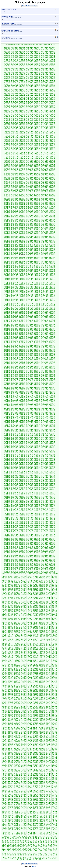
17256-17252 (30, 302)
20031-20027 (15, 198)
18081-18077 (52, 271)
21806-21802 (30, 131)
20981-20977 (7, 163)
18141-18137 (15, 269)
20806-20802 (7, 169)
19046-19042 (22, 235)
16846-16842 (15, 318)
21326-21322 (15, 150)
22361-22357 (37, 110)
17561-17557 (45, 290)
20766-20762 (15, 171)
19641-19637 (22, 213)
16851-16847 (7, 318)
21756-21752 (52, 133)
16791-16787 (45, 319)
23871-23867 (30, 54)
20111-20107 (52, 194)
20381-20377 (15, 185)
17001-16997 (45, 311)
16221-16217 (7, 341)
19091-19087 (7, 234)
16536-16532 (7, 330)
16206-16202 (30, 341)
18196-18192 (37, 267)
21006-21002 (22, 162)
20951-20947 (52, 163)
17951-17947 (37, 276)
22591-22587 (7, 102)
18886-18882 (52, 240)
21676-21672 (15, 137)
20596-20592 (7, 177)
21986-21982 (22, 125)
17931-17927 (15, 277)
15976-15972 (7, 351)
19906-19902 (45, 202)
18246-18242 (15, 265)
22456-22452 (52, 106)
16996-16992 (52, 311)
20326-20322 (45, 187)
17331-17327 (22, 299)
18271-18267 (30, 264)
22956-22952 (37, 88)
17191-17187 (22, 305)
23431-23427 (7, 71)
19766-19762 (45, 208)
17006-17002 (37, 311)
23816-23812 (7, 57)
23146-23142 (15, 81)
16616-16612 (45, 326)
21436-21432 (7, 146)
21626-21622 (37, 138)
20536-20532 (45, 179)
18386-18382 (15, 260)
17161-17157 (15, 306)
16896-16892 (45, 315)
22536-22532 (37, 104)
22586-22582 (15, 102)
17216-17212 (37, 303)
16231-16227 (45, 340)
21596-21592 (30, 139)
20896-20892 (30, 165)
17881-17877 (37, 278)
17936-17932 (7, 277)
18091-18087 (37, 271)
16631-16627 (22, 326)
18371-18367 (37, 260)
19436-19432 (15, 221)
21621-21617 (45, 138)
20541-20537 (37, 179)
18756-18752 (37, 246)
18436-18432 (45, 257)
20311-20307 (15, 188)
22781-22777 (37, 95)
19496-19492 (30, 218)
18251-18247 (7, 265)
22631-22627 (52, 100)
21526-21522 (30, 142)
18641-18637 (52, 250)
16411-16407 (37, 334)
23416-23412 (30, 71)
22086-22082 (30, 121)
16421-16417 (22, 334)
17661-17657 (52, 286)
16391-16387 (15, 335)
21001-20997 (30, 162)
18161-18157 (37, 268)
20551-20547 (22, 179)
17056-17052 (15, 310)
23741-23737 (15, 59)
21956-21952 (15, 126)
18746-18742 (52, 246)
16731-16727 (30, 322)
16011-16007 (7, 349)
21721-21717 (52, 134)
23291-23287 (7, 76)
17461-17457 (37, 294)
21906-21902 (37, 127)
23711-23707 (7, 60)
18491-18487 (15, 256)
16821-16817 (52, 318)
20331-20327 (37, 187)
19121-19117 (15, 232)
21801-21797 (37, 131)
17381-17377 (52, 297)
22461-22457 (45, 106)
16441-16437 (45, 332)
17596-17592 (45, 289)
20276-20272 (15, 189)
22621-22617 (15, 101)
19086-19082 (15, 234)
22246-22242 (52, 114)
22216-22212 (45, 116)
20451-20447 (15, 183)
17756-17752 (15, 284)
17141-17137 (45, 306)
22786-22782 (30, 95)
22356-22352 (45, 110)
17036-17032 (45, 310)
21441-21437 (52, 144)
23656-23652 (37, 62)
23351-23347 (22, 74)
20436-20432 (37, 183)
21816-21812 (15, 131)
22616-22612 (22, 101)
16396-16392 (7, 335)
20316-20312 (7, 188)
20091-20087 (30, 196)
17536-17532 (30, 292)
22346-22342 (7, 112)
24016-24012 (22, 49)
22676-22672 (37, 99)
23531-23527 (15, 67)
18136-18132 (22, 269)
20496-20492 (52, 180)
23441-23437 (45, 70)
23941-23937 (30, 51)
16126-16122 (45, 344)
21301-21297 (52, 150)
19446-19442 (52, 219)
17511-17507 (15, 293)
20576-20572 (37, 177)
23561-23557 (22, 66)
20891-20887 (37, 165)
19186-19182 (22, 230)
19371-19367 (7, 223)
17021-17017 (15, 311)
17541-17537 (22, 292)
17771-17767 (45, 282)
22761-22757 (15, 96)
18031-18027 (22, 273)
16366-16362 (52, 335)
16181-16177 (15, 343)
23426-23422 (15, 71)
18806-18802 (15, 244)
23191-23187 (52, 79)
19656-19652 (52, 211)
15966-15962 (22, 351)
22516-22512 (15, 105)
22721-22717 (22, 97)
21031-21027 (37, 160)
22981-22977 (52, 87)
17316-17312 (45, 299)
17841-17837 (45, 280)
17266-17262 (15, 302)
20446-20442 (22, 183)
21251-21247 (22, 152)
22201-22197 (15, 117)
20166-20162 (22, 193)
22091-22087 (22, 121)
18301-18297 (37, 263)
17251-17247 (37, 302)
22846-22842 (45, 92)
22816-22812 (37, 93)
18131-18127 (30, 269)
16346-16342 (30, 336)
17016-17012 (22, 311)
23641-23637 (7, 63)
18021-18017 (37, 273)
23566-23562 (15, 66)
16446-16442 (37, 332)
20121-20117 (37, 194)
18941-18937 (22, 239)
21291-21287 (15, 151)
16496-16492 (15, 331)
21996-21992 (7, 125)
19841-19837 (37, 205)
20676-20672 (45, 173)
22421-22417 (52, 108)
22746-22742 (37, 96)
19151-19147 (22, 231)
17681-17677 (22, 286)
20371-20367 (30, 185)
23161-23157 (45, 80)
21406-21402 (52, 146)
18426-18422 (7, 259)
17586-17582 (7, 290)
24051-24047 (22, 47)
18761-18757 (30, 246)
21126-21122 (52, 156)
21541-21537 (7, 142)
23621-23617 (37, 63)
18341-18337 (30, 261)
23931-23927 (45, 51)
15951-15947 (45, 351)
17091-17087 (15, 309)
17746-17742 (30, 284)
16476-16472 (45, 331)
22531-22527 (45, 104)
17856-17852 (22, 280)
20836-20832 (15, 168)
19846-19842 (30, 205)
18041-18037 (7, 273)
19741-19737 (30, 209)
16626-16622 (30, 326)
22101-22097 (7, 121)
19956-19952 (22, 201)
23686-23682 (45, 60)
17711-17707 (30, 285)
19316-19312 (37, 225)
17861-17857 (15, 280)
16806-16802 (22, 319)
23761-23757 (37, 58)
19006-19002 (30, 236)
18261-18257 (45, 264)
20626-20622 (15, 176)
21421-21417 (30, 146)
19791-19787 (7, 208)
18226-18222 (45, 265)
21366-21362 (7, 148)
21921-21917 (15, 127)
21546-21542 (52, 141)
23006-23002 (15, 87)
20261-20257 (37, 189)
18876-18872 (15, 242)
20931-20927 (30, 164)
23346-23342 (30, 74)
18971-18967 (30, 238)
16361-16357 (7, 336)
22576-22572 (30, 102)
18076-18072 (7, 272)
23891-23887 (52, 53)
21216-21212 (22, 154)
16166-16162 (37, 343)
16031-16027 (30, 348)
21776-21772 (22, 133)
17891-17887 (22, 278)
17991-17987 (30, 274)
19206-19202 (45, 229)
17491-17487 (45, 293)
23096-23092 (37, 83)
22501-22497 (37, 105)
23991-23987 (7, 50)
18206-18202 (22, 267)
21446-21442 (45, 144)
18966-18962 (37, 238)
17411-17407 (7, 297)
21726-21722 (45, 134)
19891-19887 (15, 204)
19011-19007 (22, 236)
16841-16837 (22, 318)
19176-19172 (37, 230)
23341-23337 (37, 74)
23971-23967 (37, 50)
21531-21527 (22, 142)
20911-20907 (7, 165)
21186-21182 (15, 155)
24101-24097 (51, 45)
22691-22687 (15, 99)
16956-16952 (7, 314)
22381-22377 (7, 110)
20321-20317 (52, 187)
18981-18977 (15, 238)
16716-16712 (52, 322)
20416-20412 (15, 184)
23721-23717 (45, 59)
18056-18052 (37, 272)
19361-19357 (22, 223)
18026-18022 (30, 273)
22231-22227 (22, 116)
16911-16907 (22, 315)
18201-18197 (30, 267)
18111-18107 (7, 271)
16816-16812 (7, 319)
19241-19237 (45, 227)
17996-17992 (22, 274)
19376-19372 (52, 222)
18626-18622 (22, 251)
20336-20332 (30, 187)
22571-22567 (37, 102)
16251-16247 (15, 340)
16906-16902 (30, 315)
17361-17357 (30, 298)
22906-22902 (7, 91)
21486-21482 (37, 143)
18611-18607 (45, 251)
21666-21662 (30, 137)
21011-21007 (15, 162)
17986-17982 (37, 274)
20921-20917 (45, 164)
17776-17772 (37, 282)
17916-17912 (37, 277)
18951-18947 (7, 239)
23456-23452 (22, 70)
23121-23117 (52, 81)
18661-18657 (22, 250)
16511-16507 (45, 330)
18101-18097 (22, 271)
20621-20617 (22, 176)
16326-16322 (7, 337)
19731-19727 (45, 209)
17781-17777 (30, 282)
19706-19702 (30, 210)
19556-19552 (45, 215)
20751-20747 (37, 171)
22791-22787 (22, 95)
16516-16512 (37, 330)
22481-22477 (15, 106)
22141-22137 (52, 118)
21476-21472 (52, 143)
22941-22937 (7, 89)
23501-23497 (7, 68)
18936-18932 (30, 239)
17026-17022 (7, 311)
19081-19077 (22, 234)
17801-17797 (52, 281)
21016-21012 (7, 162)
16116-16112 (7, 345)
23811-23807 (15, 57)
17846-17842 (37, 280)
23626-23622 (30, 63)
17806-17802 (45, 281)
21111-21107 (22, 158)
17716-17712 (22, 285)
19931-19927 (7, 202)
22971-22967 (15, 88)
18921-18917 (52, 239)
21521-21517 (37, 142)
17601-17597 (37, 289)
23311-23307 (30, 75)
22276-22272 (7, 114)
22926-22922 (30, 89)
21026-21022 (45, 160)
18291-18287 (52, 263)
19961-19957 (15, 201)
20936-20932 (22, 164)
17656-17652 (7, 288)
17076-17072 (37, 309)
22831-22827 (15, 93)
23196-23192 (45, 79)
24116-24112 (28, 45)
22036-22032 (52, 122)
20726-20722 (22, 172)
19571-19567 (22, 215)
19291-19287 (22, 226)
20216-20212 (52, 190)
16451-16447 (30, 332)
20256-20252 (45, 189)
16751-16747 (52, 320)
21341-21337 (45, 148)
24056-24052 (15, 47)
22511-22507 (22, 105)
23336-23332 (45, 74)
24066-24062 (52, 46)
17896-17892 (15, 278)
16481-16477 (37, 331)
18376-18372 (30, 260)
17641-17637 (30, 288)
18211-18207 (15, 267)
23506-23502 (52, 67)
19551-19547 (52, 215)
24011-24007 (30, 49)
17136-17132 (52, 306)
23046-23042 (7, 85)
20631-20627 (7, 176)
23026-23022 (37, 85)
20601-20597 (52, 176)
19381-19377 (45, 222)
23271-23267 (37, 76)
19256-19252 (22, 227)
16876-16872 (22, 316)
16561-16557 (22, 328)
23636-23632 (15, 63)
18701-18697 (15, 248)
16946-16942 (22, 314)
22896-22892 (22, 91)
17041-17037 (37, 310)
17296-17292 (22, 301)
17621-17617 (7, 289)
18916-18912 (7, 240)
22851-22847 (37, 92)
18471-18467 (45, 256)
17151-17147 (30, 306)
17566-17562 (37, 290)
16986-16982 (15, 313)
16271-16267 (37, 339)
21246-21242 (30, 152)
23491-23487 (22, 68)
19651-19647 (7, 213)
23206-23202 (30, 79)
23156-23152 (52, 80)
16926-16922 (52, 314)
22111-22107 (45, 120)
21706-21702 (22, 135)
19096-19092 (52, 232)
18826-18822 (37, 243)
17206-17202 (52, 303)
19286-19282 (30, 226)
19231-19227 (7, 229)
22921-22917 (37, 89)
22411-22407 (15, 109)
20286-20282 (52, 188)
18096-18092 (30, 271)
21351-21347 (30, 148)
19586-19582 (52, 214)
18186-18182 (52, 267)
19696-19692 (45, 210)
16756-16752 (45, 320)
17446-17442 (7, 295)
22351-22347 (52, 110)
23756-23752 (45, 58)
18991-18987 (52, 236)
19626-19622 (45, 213)
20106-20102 (7, 196)
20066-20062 (15, 197)
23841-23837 (22, 55)
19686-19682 (7, 211)
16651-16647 (45, 324)
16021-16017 (45, 348)
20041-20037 (52, 197)
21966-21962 (52, 125)
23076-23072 (15, 84)
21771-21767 (30, 133)
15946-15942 (52, 351)
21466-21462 (15, 144)
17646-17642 (22, 288)
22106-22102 (52, 120)
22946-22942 (52, 88)
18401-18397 (45, 259)
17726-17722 (7, 285)
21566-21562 (22, 141)
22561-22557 (52, 102)
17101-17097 (52, 307)
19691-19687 (52, 210)
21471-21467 (7, 144)
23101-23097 (30, 83)
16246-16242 (22, 340)
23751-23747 (52, 58)
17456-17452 (45, 294)
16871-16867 (30, 316)
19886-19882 (22, 204)
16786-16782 (52, 319)
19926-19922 (15, 202)
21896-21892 (52, 127)
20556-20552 (15, 179)
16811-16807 (15, 319)
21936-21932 (45, 126)
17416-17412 (52, 295)
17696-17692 (52, 285)
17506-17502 (22, 293)
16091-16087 (45, 345)
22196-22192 (22, 117)
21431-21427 (15, 146)
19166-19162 (52, 230)
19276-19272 (45, 226)
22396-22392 (37, 109)
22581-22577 (22, 102)
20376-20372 (22, 185)
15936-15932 (15, 352)
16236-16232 (37, 340)
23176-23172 (22, 80)
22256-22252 (37, 114)
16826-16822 (45, 318)
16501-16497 (7, 331)
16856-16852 (52, 316)
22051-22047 (30, 122)
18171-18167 (22, 268)
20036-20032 (7, 198)
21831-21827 (45, 130)
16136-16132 (30, 344)
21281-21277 (30, 151)
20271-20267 (22, 189)
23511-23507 (45, 67)
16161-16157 (45, 343)
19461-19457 (30, 219)
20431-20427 (45, 183)
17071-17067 (45, 309)
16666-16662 (22, 324)
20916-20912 (52, 164)
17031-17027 (52, 310)
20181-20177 (52, 192)
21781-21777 (15, 133)
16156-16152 (52, 343)
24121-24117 (21, 45)
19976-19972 (45, 200)
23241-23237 (30, 78)
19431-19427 (22, 221)
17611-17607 (22, 289)
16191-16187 (52, 341)
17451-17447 (52, 294)
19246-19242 (37, 227)
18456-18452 (15, 257)
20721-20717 (30, 172)
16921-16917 (7, 315)
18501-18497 (52, 255)
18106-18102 (15, 271)
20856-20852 (37, 167)
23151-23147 (7, 81)
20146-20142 (52, 193)
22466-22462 (37, 106)
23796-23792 (37, 57)
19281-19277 (37, 226)
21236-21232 (45, 152)
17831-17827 (7, 281)
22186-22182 (37, 117)
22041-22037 (45, 122)
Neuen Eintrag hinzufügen (30, 6)
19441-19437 (7, 221)
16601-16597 (15, 327)
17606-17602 (30, 289)
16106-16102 (22, 345)
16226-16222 (52, 340)
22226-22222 (30, 116)
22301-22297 (22, 113)
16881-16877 (15, 316)
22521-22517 (7, 105)
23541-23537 (52, 66)
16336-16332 (45, 336)
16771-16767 (22, 320)
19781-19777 (22, 208)
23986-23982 (15, 50)
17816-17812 (30, 281)
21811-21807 (22, 131)
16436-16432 (52, 332)
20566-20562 (52, 177)
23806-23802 (22, 57)
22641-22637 (37, 100)
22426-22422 (45, 108)
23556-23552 (30, 66)
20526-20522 (7, 180)
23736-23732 (22, 59)
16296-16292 (52, 337)
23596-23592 (22, 64)
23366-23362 (52, 72)
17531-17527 (37, 292)
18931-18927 (37, 239)
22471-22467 (30, 106)
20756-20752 (30, 171)
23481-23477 (37, 68)
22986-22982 (45, 87)
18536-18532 (52, 253)
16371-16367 (45, 335)
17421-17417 (45, 295)
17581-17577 (15, 290)
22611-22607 (30, 101)
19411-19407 (52, 221)
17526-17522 (45, 292)
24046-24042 (30, 47)
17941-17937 (52, 276)
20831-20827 (22, 168)
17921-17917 (30, 277)
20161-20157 (30, 193)
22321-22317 (45, 112)
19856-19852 (15, 205)
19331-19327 (15, 225)
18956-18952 (52, 238)
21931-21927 (52, 126)
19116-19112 (22, 232)
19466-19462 (22, 219)
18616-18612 (37, 251)
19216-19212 (30, 229)
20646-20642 (37, 175)
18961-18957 (45, 238)
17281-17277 (45, 301)
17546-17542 (15, 292)
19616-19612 (7, 214)
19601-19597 (30, 214)
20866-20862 (22, 167)
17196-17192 (15, 305)
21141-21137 (30, 156)
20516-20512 (22, 180)
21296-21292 (7, 151)
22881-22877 (45, 91)
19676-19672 (22, 211)
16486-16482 (30, 331)
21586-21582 (45, 139)
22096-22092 (15, 121)
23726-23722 (37, 59)
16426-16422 (15, 334)
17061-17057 (7, 310)
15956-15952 (37, 351)
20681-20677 (37, 173)
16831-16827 (37, 318)
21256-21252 (15, 152)
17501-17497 (30, 293)
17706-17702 (37, 285)
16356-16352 (15, 336)
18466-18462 (52, 256)
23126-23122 (45, 81)
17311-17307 (52, 299)
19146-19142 (30, 231)
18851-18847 (52, 242)
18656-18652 (30, 250)
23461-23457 (15, 70)
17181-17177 (37, 305)
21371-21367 (52, 147)
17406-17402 (15, 297)
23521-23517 (30, 67)
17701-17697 (45, 285)
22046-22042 (37, 122)
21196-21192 (52, 154)
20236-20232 (22, 190)
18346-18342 (22, 261)
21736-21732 (30, 134)
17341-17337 (7, 299)
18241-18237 (22, 265)
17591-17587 (52, 289)
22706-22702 (45, 97)
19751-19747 (15, 209)
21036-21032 (30, 160)
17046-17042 (30, 310)
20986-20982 (52, 162)
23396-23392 (7, 72)
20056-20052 (30, 197)
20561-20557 (7, 179)
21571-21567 (15, 141)
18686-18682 (37, 248)
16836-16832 (30, 318)
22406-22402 (22, 109)
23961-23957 (52, 50)
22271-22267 (15, 114)
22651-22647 (22, 100)
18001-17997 (15, 274)
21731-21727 (37, 134)
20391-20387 (52, 184)
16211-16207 (22, 341)
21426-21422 (22, 146)
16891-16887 (52, 315)
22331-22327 (30, 112)
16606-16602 (7, 327)
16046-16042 (7, 348)
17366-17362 (22, 298)
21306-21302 (45, 150)
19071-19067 (37, 234)
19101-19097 (45, 232)
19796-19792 (52, 206)
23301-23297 (45, 75)
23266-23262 (45, 76)
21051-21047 (7, 160)
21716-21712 (7, 135)
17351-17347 (45, 298)
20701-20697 (7, 173)
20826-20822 (30, 168)
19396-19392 (22, 222)
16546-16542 (45, 328)
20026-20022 (22, 198)
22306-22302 (15, 113)
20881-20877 (52, 165)
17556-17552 (52, 290)
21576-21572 (7, 141)
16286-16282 (15, 339)
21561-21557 (30, 141)
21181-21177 (22, 155)
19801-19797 (45, 206)
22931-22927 (22, 89)
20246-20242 (7, 190)
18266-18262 (37, 264)
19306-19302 (52, 225)
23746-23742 (7, 59)
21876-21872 (30, 129)
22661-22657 (7, 100)
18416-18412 (22, 259)
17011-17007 (30, 311)
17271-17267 (7, 302)
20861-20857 (30, 167)
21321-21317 (22, 150)
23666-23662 (22, 62)
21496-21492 (22, 143)
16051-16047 (52, 347)
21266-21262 (52, 151)
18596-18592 (15, 252)
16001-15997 (22, 349)
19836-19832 (45, 205)
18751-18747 (45, 246)
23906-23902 (30, 53)
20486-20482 (15, 181)
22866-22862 (15, 92)
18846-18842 (7, 243)
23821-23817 (52, 55)
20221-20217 (45, 190)
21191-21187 (7, 155)
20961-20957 (37, 163)
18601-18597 (7, 252)
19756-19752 (7, 209)
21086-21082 (7, 159)
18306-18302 (30, 263)
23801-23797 (30, 57)
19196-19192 (7, 230)
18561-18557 (15, 253)
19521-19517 (45, 217)
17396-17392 (30, 297)
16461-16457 (15, 332)
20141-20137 (7, 194)
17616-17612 (15, 289)
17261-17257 (22, 302)
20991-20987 (45, 162)
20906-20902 (15, 165)
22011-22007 (37, 123)
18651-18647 (37, 250)
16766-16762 (30, 320)
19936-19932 (52, 201)
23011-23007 (7, 87)
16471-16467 (52, 331)
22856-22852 (30, 92)
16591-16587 (30, 327)
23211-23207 (22, 79)
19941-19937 (45, 201)
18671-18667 (7, 250)
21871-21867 (37, 129)
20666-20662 (7, 175)
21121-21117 (7, 158)
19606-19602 (22, 214)
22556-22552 (7, 104)
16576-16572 (52, 327)
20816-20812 (45, 168)
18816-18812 (52, 243)
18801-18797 (22, 244)
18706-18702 (7, 248)
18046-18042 (52, 272)
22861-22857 (22, 92)
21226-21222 (7, 154)
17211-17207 (45, 303)
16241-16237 (30, 340)
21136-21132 (37, 156)
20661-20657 (15, 175)
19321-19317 (30, 225)
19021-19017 (7, 236)
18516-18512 (30, 255)
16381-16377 (30, 335)
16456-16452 (22, 332)
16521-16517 (30, 330)
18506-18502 (45, 255)
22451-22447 (7, 108)
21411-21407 (45, 146)
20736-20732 (7, 172)
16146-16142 (15, 344)
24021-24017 (15, 49)
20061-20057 (22, 197)
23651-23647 (45, 62)
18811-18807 (7, 244)
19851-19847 (22, 205)
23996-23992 (52, 49)
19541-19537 (15, 217)
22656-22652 (15, 100)
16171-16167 (30, 343)
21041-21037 (22, 160)
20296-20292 (37, 188)
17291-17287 (30, 301)
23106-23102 (22, 83)
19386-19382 (37, 222)
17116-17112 (30, 307)
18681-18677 (45, 248)
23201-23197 (37, 79)
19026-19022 (52, 235)
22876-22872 (52, 91)
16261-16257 (52, 339)
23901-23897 (37, 53)
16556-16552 (30, 328)
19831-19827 (52, 205)
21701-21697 (30, 135)
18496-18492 (7, 256)
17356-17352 (37, 298)
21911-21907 (30, 127)
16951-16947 (15, 314)
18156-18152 (45, 268)
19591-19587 (45, 214)
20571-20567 (45, 177)
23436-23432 (52, 70)
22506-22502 (30, 105)
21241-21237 (37, 152)
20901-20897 (22, 165)
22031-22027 (7, 123)
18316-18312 (15, 263)
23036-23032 (22, 85)
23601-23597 (15, 64)
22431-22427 (37, 108)
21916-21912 (22, 127)
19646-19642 (15, 213)
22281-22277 (52, 113)
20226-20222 (37, 190)
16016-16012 (52, 348)
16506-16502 (52, 330)
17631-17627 (45, 288)
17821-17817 (22, 281)
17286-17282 (37, 301)
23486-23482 (30, 68)
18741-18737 (7, 247)
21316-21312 (30, 150)
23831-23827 (37, 55)
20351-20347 (7, 187)
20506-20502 (37, 180)
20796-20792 (22, 169)
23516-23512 (37, 67)
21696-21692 (37, 135)
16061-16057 (37, 347)
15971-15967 (15, 351)
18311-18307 (22, 263)
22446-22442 (15, 108)
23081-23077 (7, 84)
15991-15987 (37, 349)
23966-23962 (45, 50)
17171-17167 (52, 305)
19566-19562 (30, 215)
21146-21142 (22, 156)
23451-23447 (30, 70)
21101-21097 (37, 158)
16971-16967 (37, 313)
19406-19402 (7, 222)
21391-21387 (22, 147)
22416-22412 (7, 109)
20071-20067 (7, 197)
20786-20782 (37, 169)
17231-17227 (15, 303)
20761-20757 (22, 171)
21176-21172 (30, 155)
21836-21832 (37, 130)
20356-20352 (52, 185)
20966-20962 (30, 163)
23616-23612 (45, 63)
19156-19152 (15, 231)
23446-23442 (37, 70)
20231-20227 (30, 190)
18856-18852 (45, 242)
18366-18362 (45, 260)
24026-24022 (7, 49)
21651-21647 (52, 137)
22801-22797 (7, 95)
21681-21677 (7, 137)
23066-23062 (30, 84)
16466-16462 (7, 332)
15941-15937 (7, 352)
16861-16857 (45, 316)
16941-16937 (30, 314)
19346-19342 (45, 223)
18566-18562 (7, 253)
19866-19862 (52, 204)
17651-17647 (15, 288)
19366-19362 (15, 223)
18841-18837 (15, 243)
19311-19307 (45, 225)
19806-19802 (37, 206)
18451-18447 (22, 257)
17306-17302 (7, 301)
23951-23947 (15, 51)
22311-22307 (7, 113)
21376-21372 (45, 147)
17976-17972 (52, 274)
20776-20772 (52, 169)
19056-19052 (7, 235)
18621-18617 (30, 251)
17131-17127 (7, 307)
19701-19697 (37, 210)
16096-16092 (37, 345)
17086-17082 (22, 309)
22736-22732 (52, 96)
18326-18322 (52, 261)
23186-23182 (7, 80)
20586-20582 (22, 177)
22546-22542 (22, 104)
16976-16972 (30, 313)
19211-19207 (37, 229)
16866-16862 (37, 316)
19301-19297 (7, 226)
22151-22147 (37, 118)
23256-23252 (7, 78)
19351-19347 (37, 223)
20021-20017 (30, 198)
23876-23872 (22, 54)
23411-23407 (37, 71)
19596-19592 (37, 214)
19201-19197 (52, 229)
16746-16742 (7, 322)
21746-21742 (15, 134)
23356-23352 (15, 74)
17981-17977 (45, 274)
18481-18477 (30, 256)
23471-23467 (52, 68)
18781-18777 (52, 244)
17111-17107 (37, 307)
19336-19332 (7, 225)
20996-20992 (37, 162)
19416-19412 (45, 221)
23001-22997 (22, 87)
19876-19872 (37, 204)
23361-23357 (7, 74)
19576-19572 (15, 215)
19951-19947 (30, 201)
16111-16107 (15, 345)
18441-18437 (37, 257)
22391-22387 (45, 109)
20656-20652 (22, 175)
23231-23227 (45, 78)
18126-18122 (37, 269)
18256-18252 (52, 264)
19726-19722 (52, 209)
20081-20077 (45, 196)
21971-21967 (45, 125)
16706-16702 (15, 323)
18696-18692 (22, 248)
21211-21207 (30, 154)
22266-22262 (22, 114)
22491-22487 (52, 105)
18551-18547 (30, 253)
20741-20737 (52, 171)
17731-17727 (52, 284)
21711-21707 (15, 135)
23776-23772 (15, 58)
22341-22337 (15, 112)
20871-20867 (15, 167)
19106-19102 (37, 232)
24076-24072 (37, 46)
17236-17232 (7, 303)
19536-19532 (22, 217)
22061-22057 (15, 122)
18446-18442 (30, 257)
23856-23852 (52, 54)
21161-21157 (52, 155)
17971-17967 (7, 276)
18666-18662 (15, 250)
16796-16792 (37, 319)
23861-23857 (45, 54)
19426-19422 (30, 221)
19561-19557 (37, 215)
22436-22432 (30, 108)
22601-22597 (45, 101)
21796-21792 (45, 131)
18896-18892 (37, 240)
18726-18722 (30, 247)
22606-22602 (37, 101)
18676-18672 (52, 248)
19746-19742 (22, 209)
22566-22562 (45, 102)
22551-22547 (15, 104)
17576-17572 (22, 290)
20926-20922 (37, 164)
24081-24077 (30, 46)
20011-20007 (45, 198)
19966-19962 (7, 201)
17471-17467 (22, 294)
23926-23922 (52, 51)
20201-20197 (22, 192)
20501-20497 (45, 180)
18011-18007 (52, 273)
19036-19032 (37, 235)
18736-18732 (15, 247)
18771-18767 (15, 246)
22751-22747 (30, 96)
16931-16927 (45, 314)
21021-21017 (52, 160)
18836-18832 (22, 243)
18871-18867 (22, 242)
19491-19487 (37, 218)
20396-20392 (45, 184)
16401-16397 (52, 334)
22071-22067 (52, 121)
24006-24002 (37, 49)
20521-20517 (15, 180)
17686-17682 (15, 286)
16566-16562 (15, 328)
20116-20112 (45, 194)
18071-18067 (15, 272)
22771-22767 (52, 95)
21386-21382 (30, 147)
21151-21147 (15, 156)
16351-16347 (22, 336)
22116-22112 (37, 120)
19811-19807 (30, 206)
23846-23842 (15, 55)
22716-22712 (30, 97)
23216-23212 (15, 79)
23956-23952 (7, 51)
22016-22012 (30, 123)
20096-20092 (22, 196)
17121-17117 (22, 307)
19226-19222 (15, 229)
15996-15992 (30, 349)
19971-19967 (52, 200)
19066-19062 (45, 234)
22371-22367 (22, 110)
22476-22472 (22, 106)
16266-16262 (45, 339)
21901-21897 (45, 127)
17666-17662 (45, 286)
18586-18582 (30, 252)
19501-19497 (22, 218)
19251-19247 (30, 227)
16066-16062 (30, 347)
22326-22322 (37, 112)
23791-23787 (45, 57)
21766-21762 (37, 133)
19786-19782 (15, 208)
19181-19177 (30, 230)
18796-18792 (30, 244)
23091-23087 (45, 83)
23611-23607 (52, 63)
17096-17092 (7, 309)
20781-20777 (45, 169)
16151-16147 (7, 344)
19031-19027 (45, 235)
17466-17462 (30, 294)
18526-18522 (15, 255)
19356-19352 (30, 223)
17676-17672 (30, 286)
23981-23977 (22, 50)
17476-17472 (15, 294)
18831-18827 (30, 243)
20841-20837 (7, 168)
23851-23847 (7, 55)
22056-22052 (22, 122)
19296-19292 (15, 226)
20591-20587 (15, 177)
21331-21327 (7, 150)
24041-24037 (37, 47)
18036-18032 (15, 273)
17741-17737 (37, 284)
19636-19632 (30, 213)
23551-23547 (37, 66)
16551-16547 (37, 328)
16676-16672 (7, 324)
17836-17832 (52, 280)
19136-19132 (45, 231)
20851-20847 (45, 167)
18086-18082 (45, 271)
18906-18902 (22, 240)
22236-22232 (15, 116)
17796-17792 (7, 282)
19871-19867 (45, 204)
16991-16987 (7, 313)
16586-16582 (37, 327)
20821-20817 (37, 168)
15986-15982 (45, 349)
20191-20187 (37, 192)
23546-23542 (45, 66)
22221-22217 (37, 116)
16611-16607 (52, 326)
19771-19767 (37, 208)
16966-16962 (45, 313)
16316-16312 (22, 337)
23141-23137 (22, 81)
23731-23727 (30, 59)
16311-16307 (30, 337)
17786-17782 (22, 282)
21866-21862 (45, 129)
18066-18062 (22, 272)
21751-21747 (7, 134)
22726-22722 (15, 97)
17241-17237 (52, 302)
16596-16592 (22, 327)
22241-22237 (7, 116)
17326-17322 (30, 299)
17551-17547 (7, 292)
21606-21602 (15, 139)
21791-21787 (52, 131)
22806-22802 (52, 93)
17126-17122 (15, 307)
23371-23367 (45, 72)
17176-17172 (45, 305)
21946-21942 (30, 126)
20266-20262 (30, 189)
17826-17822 (15, 281)
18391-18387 (7, 260)
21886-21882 (15, 129)
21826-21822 (52, 130)
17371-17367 (15, 298)
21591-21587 (37, 139)
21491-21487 (30, 143)
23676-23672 (7, 62)
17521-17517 (52, 292)
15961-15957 (30, 351)
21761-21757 (45, 133)
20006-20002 (52, 198)
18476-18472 (37, 256)
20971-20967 (22, 163)
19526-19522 (37, 217)
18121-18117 (45, 269)
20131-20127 (22, 194)
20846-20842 (52, 167)
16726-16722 (37, 322)
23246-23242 (22, 78)
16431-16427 (7, 334)
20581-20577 (30, 177)
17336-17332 (15, 299)
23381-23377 (30, 72)
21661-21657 (37, 137)
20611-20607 (37, 176)
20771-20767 (7, 171)
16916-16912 (15, 315)
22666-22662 (52, 99)
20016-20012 (37, 198)
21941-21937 (37, 126)
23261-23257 (52, 76)
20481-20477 (22, 181)
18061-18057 (30, 272)
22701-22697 (52, 97)
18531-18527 (7, 255)
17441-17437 (15, 295)
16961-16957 (52, 313)
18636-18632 (7, 251)
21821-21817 (7, 131)
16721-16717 (45, 322)
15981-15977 (52, 349)
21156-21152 (7, 156)
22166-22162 (15, 118)
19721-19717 (7, 210)
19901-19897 (52, 202)
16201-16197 (37, 341)
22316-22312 (52, 112)
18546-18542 (37, 253)
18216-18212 (7, 267)
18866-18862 (30, 242)
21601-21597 (22, 139)
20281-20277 (7, 189)
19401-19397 (15, 222)
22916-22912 (45, 89)
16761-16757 (37, 320)
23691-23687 (37, 60)
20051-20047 (37, 197)
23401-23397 (52, 71)
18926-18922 (45, 239)
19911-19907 (37, 202)
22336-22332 (22, 112)
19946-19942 (37, 201)
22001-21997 (52, 123)
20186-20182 (45, 192)
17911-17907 (45, 277)
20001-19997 (7, 200)
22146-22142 (45, 118)
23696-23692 (30, 60)
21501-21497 (15, 143)
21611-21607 (7, 139)
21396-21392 (15, 147)
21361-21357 (15, 148)
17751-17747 (22, 284)
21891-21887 (7, 129)
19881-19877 (30, 204)
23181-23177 (15, 80)
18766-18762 (22, 246)
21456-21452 (30, 144)
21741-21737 (22, 134)
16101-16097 (30, 345)
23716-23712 (52, 59)
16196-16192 (45, 341)
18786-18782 (45, 244)
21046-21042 (15, 160)
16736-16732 (22, 322)
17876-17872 (45, 278)
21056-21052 (52, 159)
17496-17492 (37, 293)
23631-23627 (22, 63)
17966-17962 (15, 276)
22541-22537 (30, 104)
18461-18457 (7, 257)
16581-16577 (45, 327)
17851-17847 (30, 280)
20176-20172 (7, 193)
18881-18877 (7, 242)
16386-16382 (22, 335)
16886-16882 (7, 316)
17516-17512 (7, 293)
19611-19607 (15, 214)
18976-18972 (22, 238)
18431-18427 (52, 257)
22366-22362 (30, 110)
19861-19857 (7, 205)
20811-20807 (52, 168)
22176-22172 (52, 117)
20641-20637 (45, 175)
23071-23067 (22, 84)
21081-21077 (15, 159)
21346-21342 (37, 148)
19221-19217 (22, 229)
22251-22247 (45, 114)
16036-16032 (22, 348)
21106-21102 (30, 158)
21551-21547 (45, 141)
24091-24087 (15, 46)
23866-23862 (37, 54)
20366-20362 (37, 185)
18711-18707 (52, 247)
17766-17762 (52, 282)
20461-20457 (52, 181)
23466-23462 (7, 70)
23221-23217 (7, 79)
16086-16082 (52, 345)
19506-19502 (15, 218)
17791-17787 (15, 282)
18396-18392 (52, 259)
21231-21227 (52, 152)
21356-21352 (22, 148)
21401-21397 (7, 147)
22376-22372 (15, 110)
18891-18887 (45, 240)
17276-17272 (52, 301)
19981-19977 (37, 200)
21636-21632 (22, 138)
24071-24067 (45, 46)
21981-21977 (30, 125)
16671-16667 (15, 324)
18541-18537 (45, 253)
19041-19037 (30, 235)
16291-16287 (7, 339)
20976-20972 (15, 163)
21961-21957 (7, 126)
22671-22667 (45, 99)
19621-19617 (52, 213)
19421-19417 (37, 221)
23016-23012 (52, 85)
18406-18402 (37, 259)
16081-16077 (7, 347)
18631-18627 (15, 251)
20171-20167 (15, 193)
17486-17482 (52, 293)
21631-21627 (30, 138)
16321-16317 (15, 337)
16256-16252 (7, 340)
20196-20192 (30, 192)
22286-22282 (45, 113)
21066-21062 (37, 159)
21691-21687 (45, 135)
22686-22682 (22, 99)
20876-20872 (7, 167)
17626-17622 (52, 288)
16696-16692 (30, 323)
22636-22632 (45, 100)
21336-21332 (52, 148)
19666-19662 (37, 211)
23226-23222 (52, 78)
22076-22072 (45, 121)
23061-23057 (37, 84)
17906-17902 (52, 277)
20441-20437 (30, 183)
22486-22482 (7, 106)
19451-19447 (45, 219)
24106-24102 (43, 45)
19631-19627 (37, 213)
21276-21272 (37, 151)
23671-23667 (15, 62)
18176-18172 (15, 268)
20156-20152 (37, 193)
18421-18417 (15, 259)
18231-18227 (37, 265)
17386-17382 (45, 297)
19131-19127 (52, 231)
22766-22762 (7, 96)
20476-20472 (30, 181)
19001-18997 (37, 236)
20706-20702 (52, 172)
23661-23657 (30, 62)
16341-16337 (37, 336)
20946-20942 (7, 164)
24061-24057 (7, 47)
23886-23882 (7, 54)
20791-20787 (30, 169)
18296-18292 (45, 263)
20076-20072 (52, 196)
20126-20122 (30, 194)
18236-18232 (30, 265)
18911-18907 (15, 240)
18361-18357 (52, 260)
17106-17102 (45, 307)
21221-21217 (15, 154)
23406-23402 (45, 71)
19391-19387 (30, 222)
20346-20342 (15, 187)
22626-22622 (7, 101)
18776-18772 (7, 246)
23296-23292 (52, 75)
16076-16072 (15, 347)
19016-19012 (15, 236)
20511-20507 (30, 180)
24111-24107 (36, 45)
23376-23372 (37, 72)
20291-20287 (45, 188)
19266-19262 (7, 227)
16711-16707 (7, 323)
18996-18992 (45, 236)
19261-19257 (15, 227)
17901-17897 (7, 278)
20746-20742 (45, 171)
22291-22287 (37, 113)
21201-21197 (45, 154)
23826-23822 (45, 55)
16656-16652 (37, 324)
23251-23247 (15, 78)
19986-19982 (30, 200)
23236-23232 (37, 78)
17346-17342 (52, 298)
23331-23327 (52, 74)
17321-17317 (37, 299)
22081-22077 (37, 121)
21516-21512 (45, 142)
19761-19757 (52, 208)
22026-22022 (15, 123)
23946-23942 (22, 51)
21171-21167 (37, 155)
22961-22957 (30, 88)
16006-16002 (15, 349)
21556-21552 (37, 141)
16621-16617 (37, 326)
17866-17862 (7, 280)
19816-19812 (22, 206)
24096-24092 (7, 46)
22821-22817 (30, 93)
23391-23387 (15, 72)
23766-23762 (30, 58)
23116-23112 (7, 83)
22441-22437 (22, 108)
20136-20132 (15, 194)
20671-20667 (52, 173)
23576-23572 (52, 64)
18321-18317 (7, 263)
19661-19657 (45, 211)
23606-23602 (7, 64)
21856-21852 (7, 130)
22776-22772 (45, 95)
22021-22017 (22, 123)
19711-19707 (22, 210)
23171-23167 (30, 80)
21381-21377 (37, 147)
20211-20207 (7, 192)
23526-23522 (22, 67)
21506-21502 (7, 143)
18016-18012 (45, 273)
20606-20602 (45, 176)
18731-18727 (22, 247)
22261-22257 (30, 114)
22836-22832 (7, 93)
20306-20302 (22, 188)
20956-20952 (45, 163)
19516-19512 (52, 217)
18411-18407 (30, 259)
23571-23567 (7, 66)
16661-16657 (30, 324)
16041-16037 (15, 348)
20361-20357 (45, 185)
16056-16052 (45, 347)
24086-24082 (22, 46)
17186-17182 (30, 305)
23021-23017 (45, 85)
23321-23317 (15, 75)
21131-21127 (45, 156)
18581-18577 (37, 252)
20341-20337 (22, 187)
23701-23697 (22, 60)
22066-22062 (7, 122)
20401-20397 (37, 184)
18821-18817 (45, 243)
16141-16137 (22, 344)
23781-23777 (7, 58)
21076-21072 (22, 159)
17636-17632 (37, 288)
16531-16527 (15, 330)
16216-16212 (15, 341)
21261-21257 (7, 152)
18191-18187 (45, 267)
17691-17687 (7, 286)
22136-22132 (7, 120)
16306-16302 (37, 337)
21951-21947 (22, 126)
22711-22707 (37, 97)
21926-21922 (7, 127)
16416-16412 (30, 334)
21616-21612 (52, 138)
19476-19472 (7, 219)
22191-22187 (30, 117)
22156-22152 (30, 118)
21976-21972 (37, 125)
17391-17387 (37, 297)
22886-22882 (37, 91)
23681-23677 (52, 60)
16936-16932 (37, 314)
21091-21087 (52, 158)
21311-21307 (37, 150)
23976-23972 (30, 50)
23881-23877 (15, 54)
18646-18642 (45, 250)
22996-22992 (30, 87)
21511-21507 (52, 142)
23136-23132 (30, 81)
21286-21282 (22, 151)
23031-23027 (30, 85)
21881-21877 (22, 129)
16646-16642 (52, 324)
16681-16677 (52, 323)
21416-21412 (37, 146)
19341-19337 (52, 223)
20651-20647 (30, 175)
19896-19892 (7, 204)
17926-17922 (22, 277)
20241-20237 (15, 190)
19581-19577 (7, 215)
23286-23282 (15, 76)
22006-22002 (45, 123)
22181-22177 (45, 117)
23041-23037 (15, 85)
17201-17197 (7, 305)
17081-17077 (30, 309)
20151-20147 (45, 193)
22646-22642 (30, 100)
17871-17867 (52, 278)
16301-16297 (45, 337)
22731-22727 (7, 97)
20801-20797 (15, 169)
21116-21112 (15, 158)
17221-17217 (30, 303)
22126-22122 (22, 120)
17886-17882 (30, 278)
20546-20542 (30, 179)
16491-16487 (22, 331)
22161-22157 (22, 118)
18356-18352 (7, 261)
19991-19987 (22, 200)
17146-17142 (37, 306)
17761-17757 (7, 284)
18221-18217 (52, 265)
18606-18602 (52, 251)
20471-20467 (37, 181)
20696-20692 (15, 173)
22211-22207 (52, 116)
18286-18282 (7, 264)
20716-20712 (37, 172)
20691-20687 (22, 173)
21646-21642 (7, 138)
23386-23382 (22, 72)
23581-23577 (45, 64)
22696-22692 (7, 99)
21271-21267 (45, 151)
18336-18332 (37, 261)
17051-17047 (22, 310)
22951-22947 (45, 88)
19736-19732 (37, 209)
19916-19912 (30, 202)
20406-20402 (30, 184)
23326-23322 (7, 75)
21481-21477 (45, 143)
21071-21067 (30, 159)
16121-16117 (52, 344)
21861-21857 (52, 129)
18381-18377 (22, 260)
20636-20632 (52, 175)
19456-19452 (37, 219)
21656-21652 (45, 137)
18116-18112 (52, 269)
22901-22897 (15, 91)
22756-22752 (22, 96)
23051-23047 (52, 84)
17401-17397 (22, 297)
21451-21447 (37, 144)
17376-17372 (7, 298)
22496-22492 (45, 105)
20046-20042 (45, 197)
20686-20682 (30, 173)
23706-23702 (15, 60)
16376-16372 (37, 335)
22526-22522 (52, 104)
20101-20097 (15, 196)
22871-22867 (7, 92)
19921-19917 (22, 202)
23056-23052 (45, 84)
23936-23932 (37, 51)
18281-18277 (15, 264)
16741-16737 (15, 322)
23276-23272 (30, 76)
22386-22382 (52, 109)
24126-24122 (13, 45)
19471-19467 (15, 219)
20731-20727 (15, 172)
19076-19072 (30, 234)
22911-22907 (52, 89)
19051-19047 (15, 235)
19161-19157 (7, 231)
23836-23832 (30, 55)
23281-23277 (22, 76)
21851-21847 (15, 130)
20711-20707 (45, 172)
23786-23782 (52, 57)
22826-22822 (22, 93)
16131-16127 (37, 344)
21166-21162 (45, 155)
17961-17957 (22, 276)
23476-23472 (45, 68)
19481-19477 (52, 218)
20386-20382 (7, 185)
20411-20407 (22, 184)
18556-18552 (22, 253)
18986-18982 (7, 238)
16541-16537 (52, 328)
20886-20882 (45, 165)
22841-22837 (52, 92)
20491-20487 (7, 181)
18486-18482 (22, 256)
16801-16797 (30, 319)
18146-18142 (7, 269)
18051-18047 (45, 272)
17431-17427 (30, 295)
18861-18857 (37, 242)
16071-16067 (22, 347)
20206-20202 (15, 192)
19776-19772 (30, 208)
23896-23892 (45, 53)
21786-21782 (7, 133)
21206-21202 (37, 154)
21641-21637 (15, 138)
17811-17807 (37, 281)
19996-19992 (15, 200)
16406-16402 (45, 334)
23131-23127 (37, 81)
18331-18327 (45, 261)
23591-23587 (30, 64)
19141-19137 (37, 231)
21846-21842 (22, 130)
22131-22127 (15, 120)
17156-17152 (22, 306)
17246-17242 (45, 302)
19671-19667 (30, 211)
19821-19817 (15, 206)
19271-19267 (52, 226)
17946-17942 (45, 276)
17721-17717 (15, 285)
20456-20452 (7, 183)
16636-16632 (15, 326)
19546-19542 (7, 217)
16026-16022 (37, 348)
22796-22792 (15, 95)
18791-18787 (37, 244)
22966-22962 (22, 88)
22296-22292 (30, 113)
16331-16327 (52, 336)
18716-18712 (45, 247)
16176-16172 (22, 343)
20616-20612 (30, 176)
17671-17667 (37, 286)
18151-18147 (52, 268)
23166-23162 (37, 80)
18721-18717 (37, 247)
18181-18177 (7, 268)
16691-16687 (37, 323)
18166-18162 (30, 268)
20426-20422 (52, 183)
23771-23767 (22, 58)
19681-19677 (15, 211)
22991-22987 (37, 87)
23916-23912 (15, 53)
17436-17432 (22, 295)
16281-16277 (22, 339)
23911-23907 (22, 53)
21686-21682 (52, 135)
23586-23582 (37, 64)
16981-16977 (22, 313)
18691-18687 (30, 248)
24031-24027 (52, 47)
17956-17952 (30, 276)
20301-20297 (30, 188)
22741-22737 (45, 96)
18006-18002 (7, 274)
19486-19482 (45, 218)
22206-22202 (7, 117)
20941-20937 (15, 164)
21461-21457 (22, 144)
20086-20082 (37, 196)
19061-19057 (52, 234)
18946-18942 (15, 239)
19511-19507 (7, 218)
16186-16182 (7, 343)
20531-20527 (52, 179)
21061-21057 (45, 159)
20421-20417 (7, 184)
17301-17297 (15, 301)
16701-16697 (22, 323)
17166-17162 (7, 306)
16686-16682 (45, 323)
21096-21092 (45, 158)
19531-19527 (30, 217)
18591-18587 (22, 252)
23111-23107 (15, 83)
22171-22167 (7, 118)
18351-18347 (15, 261)
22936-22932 (15, 89)
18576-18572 (45, 252)
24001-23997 (45, 49)
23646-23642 (52, 62)
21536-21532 (15, 142)
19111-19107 (30, 232)
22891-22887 (30, 91)
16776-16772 (15, 320)
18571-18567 (52, 252)
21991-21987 (15, 125)
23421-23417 (22, 71)
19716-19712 (15, 210)
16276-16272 (30, 339)
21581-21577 (52, 139)
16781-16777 (7, 320)
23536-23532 (7, 67)
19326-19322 (22, 225)
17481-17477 (7, 294)
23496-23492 (15, 68)
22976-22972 (7, 88)
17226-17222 (22, 303)
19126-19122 (7, 232)
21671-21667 (22, 137)
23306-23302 (37, 75)
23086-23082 (52, 83)
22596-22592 (52, 101)
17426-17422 (37, 295)
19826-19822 (7, 206)
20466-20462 (45, 181)
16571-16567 (7, 328)
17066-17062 (52, 309)
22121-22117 (30, 120)
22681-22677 (30, 99)
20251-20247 (52, 189)
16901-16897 (37, 315)
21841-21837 (30, 130)
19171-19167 (45, 230)
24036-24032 (45, 47)
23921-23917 (7, 53)
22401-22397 (30, 109)
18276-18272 (22, 264)
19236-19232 (52, 227)
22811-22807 (45, 93)
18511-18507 (37, 255)
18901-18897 (30, 240)
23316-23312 (22, 75)
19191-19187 (15, 230)
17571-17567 (30, 290)
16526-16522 (22, 330)
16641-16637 (7, 326)
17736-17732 (45, 284)
